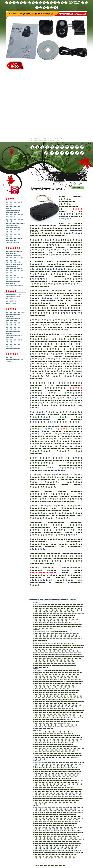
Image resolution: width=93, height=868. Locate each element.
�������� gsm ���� (15, 258)
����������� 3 (14, 348)
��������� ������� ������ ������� (14, 277)
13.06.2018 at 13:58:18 (39, 644)
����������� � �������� (14, 239)
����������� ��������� (13, 320)
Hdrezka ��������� (14, 286)
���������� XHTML (15, 359)
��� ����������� (15, 223)
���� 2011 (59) (11, 301)
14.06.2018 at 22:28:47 (39, 732)
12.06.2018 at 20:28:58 (39, 631)
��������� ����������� (13, 227)
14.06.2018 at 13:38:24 (39, 762)
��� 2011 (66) (11, 303)
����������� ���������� (13, 211)
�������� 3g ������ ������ (14, 267)
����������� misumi (15, 312)
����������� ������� (13, 282)
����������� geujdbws (46, 188)
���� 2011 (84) (11, 299)
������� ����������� (53, 190)
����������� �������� (46, 366)
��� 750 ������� (14, 264)
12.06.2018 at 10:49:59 (39, 605)
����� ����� (13, 243)
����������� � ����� (66, 403)
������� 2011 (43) (13, 294)
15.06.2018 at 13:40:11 (39, 807)
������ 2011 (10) (13, 297)
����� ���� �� (13, 255)
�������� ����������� (13, 261)
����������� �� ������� (14, 216)
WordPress (9, 362)
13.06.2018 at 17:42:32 (39, 671)
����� (9, 357)
